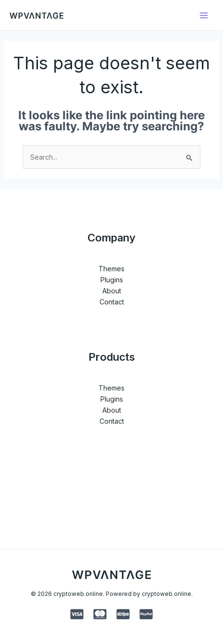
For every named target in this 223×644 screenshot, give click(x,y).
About (112, 291)
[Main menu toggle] (204, 15)
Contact (112, 302)
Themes (111, 269)
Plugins (112, 280)
